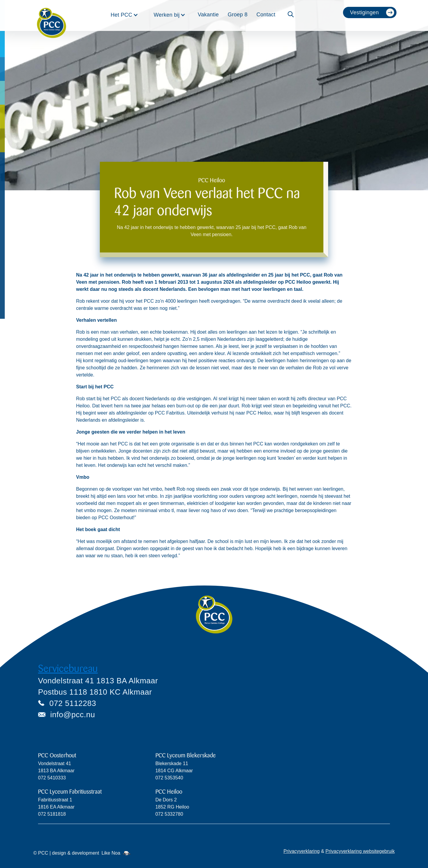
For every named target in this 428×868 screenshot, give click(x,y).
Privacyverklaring (302, 851)
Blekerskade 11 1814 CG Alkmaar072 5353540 (174, 771)
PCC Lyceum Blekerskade (186, 755)
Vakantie (208, 15)
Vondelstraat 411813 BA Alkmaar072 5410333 (56, 771)
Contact (266, 15)
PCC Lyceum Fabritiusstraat (70, 792)
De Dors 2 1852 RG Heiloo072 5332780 (172, 807)
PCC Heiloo (169, 792)
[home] (51, 15)
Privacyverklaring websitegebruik (360, 851)
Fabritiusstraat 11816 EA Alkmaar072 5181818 (56, 807)
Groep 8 (238, 15)
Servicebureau (68, 669)
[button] (124, 15)
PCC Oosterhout (57, 755)
